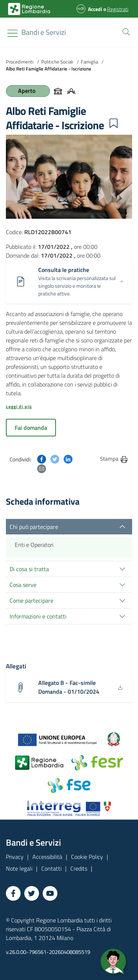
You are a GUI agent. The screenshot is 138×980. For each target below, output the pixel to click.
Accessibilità (47, 857)
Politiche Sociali (57, 62)
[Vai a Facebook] (13, 893)
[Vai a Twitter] (32, 893)
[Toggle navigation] (13, 33)
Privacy (15, 857)
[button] (125, 31)
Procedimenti (20, 62)
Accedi (95, 9)
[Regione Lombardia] (44, 32)
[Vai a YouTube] (50, 893)
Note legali (19, 868)
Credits (79, 868)
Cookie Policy (87, 857)
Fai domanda (31, 428)
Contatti (51, 868)
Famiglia (89, 62)
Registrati (118, 9)
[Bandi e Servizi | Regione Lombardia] (29, 9)
